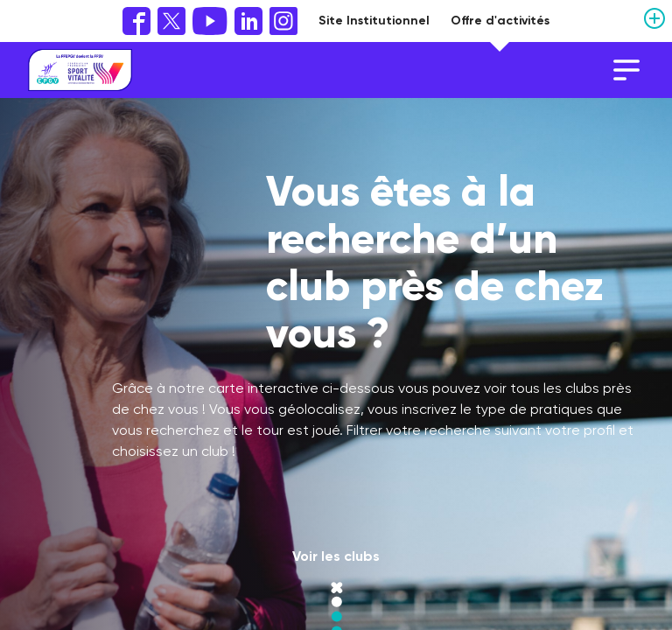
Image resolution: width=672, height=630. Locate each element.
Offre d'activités (500, 21)
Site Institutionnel (374, 21)
